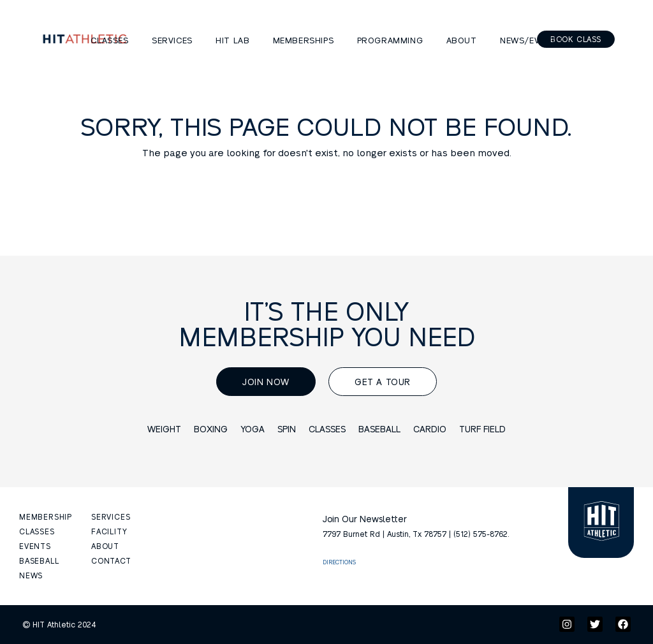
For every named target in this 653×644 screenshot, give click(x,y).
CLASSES (37, 531)
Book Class (576, 39)
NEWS (31, 575)
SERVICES (111, 516)
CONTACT (111, 560)
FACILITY (109, 531)
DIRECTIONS (339, 562)
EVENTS (35, 546)
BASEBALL (39, 560)
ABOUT (105, 546)
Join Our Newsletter (365, 518)
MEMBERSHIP (46, 516)
